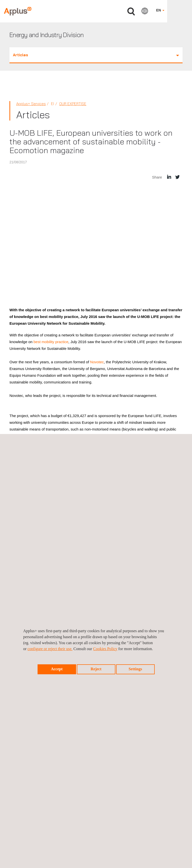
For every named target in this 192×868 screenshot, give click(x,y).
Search (131, 12)
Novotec (97, 362)
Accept (57, 669)
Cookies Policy (105, 649)
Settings (135, 669)
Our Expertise (73, 104)
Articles (96, 55)
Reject (96, 669)
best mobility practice (51, 342)
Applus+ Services (31, 104)
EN (160, 10)
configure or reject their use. (50, 649)
